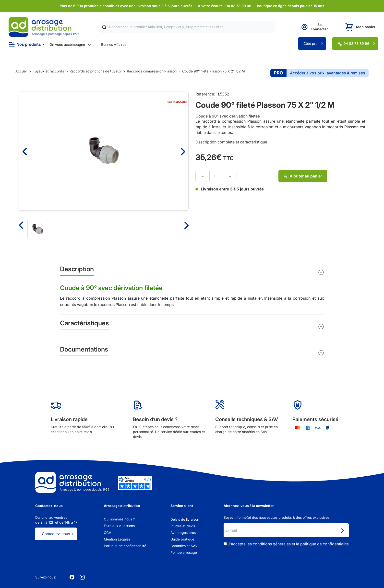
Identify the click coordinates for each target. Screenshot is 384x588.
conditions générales (272, 544)
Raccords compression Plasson (152, 71)
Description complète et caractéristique (231, 142)
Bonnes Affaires (114, 44)
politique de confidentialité (324, 544)
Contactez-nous (56, 534)
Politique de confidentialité (125, 546)
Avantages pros (183, 533)
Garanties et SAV (184, 546)
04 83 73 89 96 (356, 43)
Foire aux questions (119, 526)
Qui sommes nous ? (119, 519)
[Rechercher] (104, 27)
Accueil (21, 71)
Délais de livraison (185, 519)
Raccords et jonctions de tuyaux (95, 71)
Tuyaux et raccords (48, 71)
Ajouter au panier (303, 176)
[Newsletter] (342, 531)
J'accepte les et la (288, 544)
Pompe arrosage (184, 552)
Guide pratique (182, 539)
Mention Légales (117, 539)
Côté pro (310, 43)
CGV (108, 533)
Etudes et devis (183, 526)
